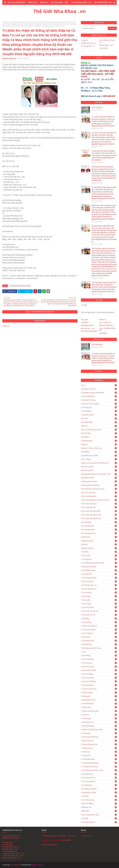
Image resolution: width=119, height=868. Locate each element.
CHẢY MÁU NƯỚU (99, 415)
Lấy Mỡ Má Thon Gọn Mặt (99, 456)
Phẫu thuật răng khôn (99, 496)
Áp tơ (99, 385)
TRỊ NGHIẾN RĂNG (99, 704)
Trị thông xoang (99, 774)
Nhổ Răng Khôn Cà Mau (99, 481)
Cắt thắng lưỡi (99, 407)
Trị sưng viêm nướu (99, 759)
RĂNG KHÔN (99, 537)
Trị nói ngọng (99, 718)
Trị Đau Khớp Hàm (99, 641)
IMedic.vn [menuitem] (44, 2)
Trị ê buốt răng (99, 644)
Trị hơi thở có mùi (99, 667)
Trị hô (99, 652)
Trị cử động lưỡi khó (99, 630)
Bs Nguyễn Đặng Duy (99, 389)
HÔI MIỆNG (103, 333)
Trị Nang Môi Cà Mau (99, 700)
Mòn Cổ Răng (99, 459)
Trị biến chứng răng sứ (99, 626)
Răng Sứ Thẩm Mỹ (99, 548)
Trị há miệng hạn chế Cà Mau (99, 648)
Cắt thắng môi (99, 411)
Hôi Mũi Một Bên (99, 441)
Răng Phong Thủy (99, 541)
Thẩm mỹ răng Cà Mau (99, 578)
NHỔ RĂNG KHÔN (87, 325)
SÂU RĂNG (99, 552)
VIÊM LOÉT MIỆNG (99, 804)
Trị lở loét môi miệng (99, 681)
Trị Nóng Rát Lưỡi (99, 722)
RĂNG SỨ (99, 544)
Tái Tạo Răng (99, 556)
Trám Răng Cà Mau (99, 607)
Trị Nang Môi (99, 696)
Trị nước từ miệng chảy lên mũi (99, 730)
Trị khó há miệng (99, 674)
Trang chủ (6, 22)
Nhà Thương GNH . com (11, 858)
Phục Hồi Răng (99, 522)
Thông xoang (99, 596)
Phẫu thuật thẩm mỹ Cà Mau (99, 511)
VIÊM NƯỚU (99, 811)
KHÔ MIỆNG (99, 452)
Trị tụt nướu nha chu (99, 778)
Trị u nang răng (99, 785)
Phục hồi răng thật (99, 530)
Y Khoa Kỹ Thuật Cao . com (13, 856)
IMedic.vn (103, 320)
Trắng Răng (99, 618)
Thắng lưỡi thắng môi (99, 567)
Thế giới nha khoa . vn (88, 43)
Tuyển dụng (103, 48)
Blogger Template (37, 865)
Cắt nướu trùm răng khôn (99, 404)
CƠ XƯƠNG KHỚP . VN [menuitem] (103, 2)
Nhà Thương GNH (99, 470)
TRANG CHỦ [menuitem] (33, 2)
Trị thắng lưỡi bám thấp (99, 767)
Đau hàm (99, 419)
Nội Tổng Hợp (8, 845)
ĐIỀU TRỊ (99, 426)
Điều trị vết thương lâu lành (99, 430)
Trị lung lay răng (99, 685)
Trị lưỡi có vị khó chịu (99, 689)
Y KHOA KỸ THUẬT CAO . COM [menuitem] (74, 7)
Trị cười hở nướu (99, 633)
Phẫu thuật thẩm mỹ (99, 507)
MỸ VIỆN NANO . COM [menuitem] (59, 2)
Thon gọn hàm (99, 593)
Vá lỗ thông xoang (99, 800)
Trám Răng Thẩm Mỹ (99, 615)
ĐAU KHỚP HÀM (99, 422)
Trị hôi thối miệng (99, 659)
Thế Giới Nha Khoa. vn (99, 589)
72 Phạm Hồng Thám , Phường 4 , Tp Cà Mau (59, 836)
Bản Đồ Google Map (49, 845)
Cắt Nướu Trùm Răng (99, 400)
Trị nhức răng (99, 707)
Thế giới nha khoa (99, 581)
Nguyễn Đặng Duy (9, 58)
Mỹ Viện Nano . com (106, 45)
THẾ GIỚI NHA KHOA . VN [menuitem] (81, 2)
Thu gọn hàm (99, 600)
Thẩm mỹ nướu (99, 574)
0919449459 (66, 840)
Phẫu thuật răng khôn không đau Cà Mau (99, 500)
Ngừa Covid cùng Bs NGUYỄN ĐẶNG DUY (99, 463)
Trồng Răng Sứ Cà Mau (99, 793)
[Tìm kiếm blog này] (94, 28)
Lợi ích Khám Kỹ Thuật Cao (107, 41)
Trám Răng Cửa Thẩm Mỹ (99, 611)
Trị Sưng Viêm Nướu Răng (99, 763)
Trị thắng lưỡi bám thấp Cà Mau (21, 22)
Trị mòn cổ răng (99, 693)
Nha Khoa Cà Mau (99, 467)
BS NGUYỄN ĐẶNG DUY (11, 836)
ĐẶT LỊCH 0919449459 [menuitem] (16, 2)
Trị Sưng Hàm (99, 755)
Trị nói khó (99, 715)
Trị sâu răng (99, 752)
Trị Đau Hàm (99, 637)
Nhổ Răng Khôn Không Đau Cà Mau (99, 489)
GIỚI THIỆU (85, 322)
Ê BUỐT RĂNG (99, 433)
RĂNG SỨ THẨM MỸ (106, 325)
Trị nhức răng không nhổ (99, 711)
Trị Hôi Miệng (99, 656)
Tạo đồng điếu (99, 559)
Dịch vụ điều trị (97, 107)
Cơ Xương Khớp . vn (88, 46)
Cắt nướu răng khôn (99, 396)
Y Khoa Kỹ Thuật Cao (99, 822)
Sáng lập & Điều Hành (11, 838)
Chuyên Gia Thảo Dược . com (13, 853)
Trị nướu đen (99, 733)
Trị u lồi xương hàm (99, 781)
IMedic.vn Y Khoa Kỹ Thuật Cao (99, 448)
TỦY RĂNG (99, 796)
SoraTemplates (15, 865)
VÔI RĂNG (99, 818)
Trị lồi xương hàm (99, 678)
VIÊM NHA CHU (99, 807)
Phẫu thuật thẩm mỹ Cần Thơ (99, 515)
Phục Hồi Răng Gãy (99, 526)
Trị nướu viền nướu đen (99, 744)
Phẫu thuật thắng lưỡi (99, 504)
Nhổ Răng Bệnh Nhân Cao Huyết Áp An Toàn (99, 474)
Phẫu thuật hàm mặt (99, 493)
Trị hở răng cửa (99, 663)
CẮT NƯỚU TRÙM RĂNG (89, 331)
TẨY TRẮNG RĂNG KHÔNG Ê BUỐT (99, 563)
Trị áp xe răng (99, 622)
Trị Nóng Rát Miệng (99, 726)
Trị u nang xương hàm (99, 789)
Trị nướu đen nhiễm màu (99, 737)
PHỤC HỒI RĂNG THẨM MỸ (107, 329)
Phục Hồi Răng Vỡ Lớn (99, 533)
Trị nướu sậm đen (99, 741)
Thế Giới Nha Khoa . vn (59, 11)
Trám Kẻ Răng (99, 604)
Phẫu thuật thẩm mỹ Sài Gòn (99, 519)
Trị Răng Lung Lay (99, 748)
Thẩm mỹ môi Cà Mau (99, 570)
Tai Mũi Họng (7, 842)
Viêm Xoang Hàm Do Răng (99, 815)
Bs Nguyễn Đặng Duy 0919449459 (99, 393)
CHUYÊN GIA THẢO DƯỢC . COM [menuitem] (46, 7)
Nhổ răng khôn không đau (99, 485)
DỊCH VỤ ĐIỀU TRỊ (105, 322)
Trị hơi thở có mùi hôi (99, 670)
